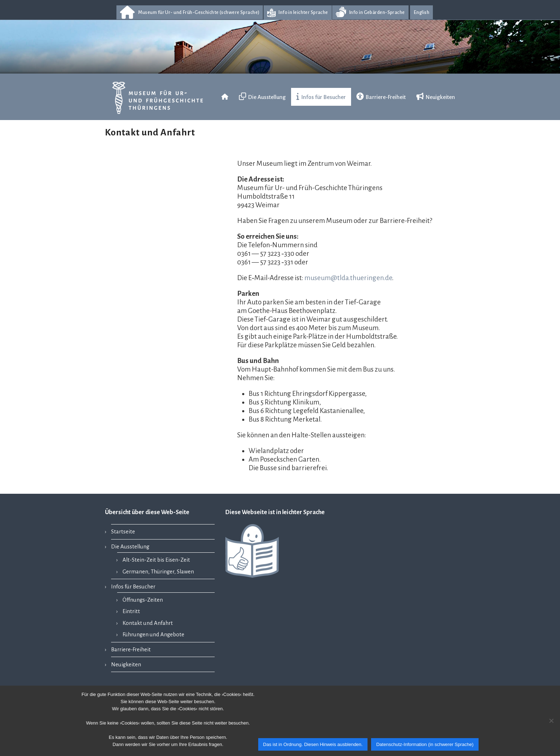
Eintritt (131, 611)
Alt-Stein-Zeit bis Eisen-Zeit (156, 560)
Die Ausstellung (130, 547)
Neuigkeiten (126, 665)
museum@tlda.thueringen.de (348, 278)
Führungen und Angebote (153, 635)
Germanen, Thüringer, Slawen (158, 572)
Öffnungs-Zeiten (143, 600)
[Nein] (551, 721)
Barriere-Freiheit (131, 650)
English (421, 12)
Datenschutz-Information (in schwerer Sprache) (425, 744)
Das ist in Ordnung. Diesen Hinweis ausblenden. (313, 744)
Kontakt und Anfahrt (148, 623)
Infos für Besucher (133, 587)
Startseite (123, 532)
